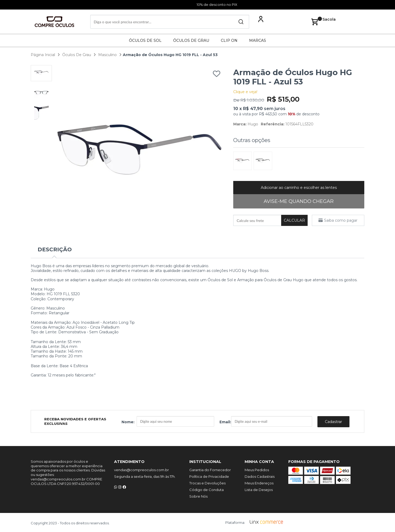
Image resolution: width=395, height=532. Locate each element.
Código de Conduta (207, 489)
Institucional (205, 461)
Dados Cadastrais (260, 476)
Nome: (128, 422)
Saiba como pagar (341, 220)
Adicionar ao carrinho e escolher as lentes (299, 188)
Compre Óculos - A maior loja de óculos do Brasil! (57, 22)
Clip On (229, 40)
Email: (225, 422)
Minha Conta (259, 461)
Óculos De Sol (145, 40)
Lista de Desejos (259, 489)
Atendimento (129, 461)
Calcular (294, 220)
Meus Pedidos (257, 469)
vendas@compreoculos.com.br (142, 469)
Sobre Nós (198, 496)
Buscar (241, 22)
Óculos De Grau (191, 40)
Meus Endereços (259, 483)
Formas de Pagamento (314, 461)
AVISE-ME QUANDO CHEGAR (299, 201)
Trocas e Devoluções (207, 483)
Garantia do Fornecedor (210, 469)
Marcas (258, 40)
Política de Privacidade (209, 476)
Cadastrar (333, 421)
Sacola (329, 22)
